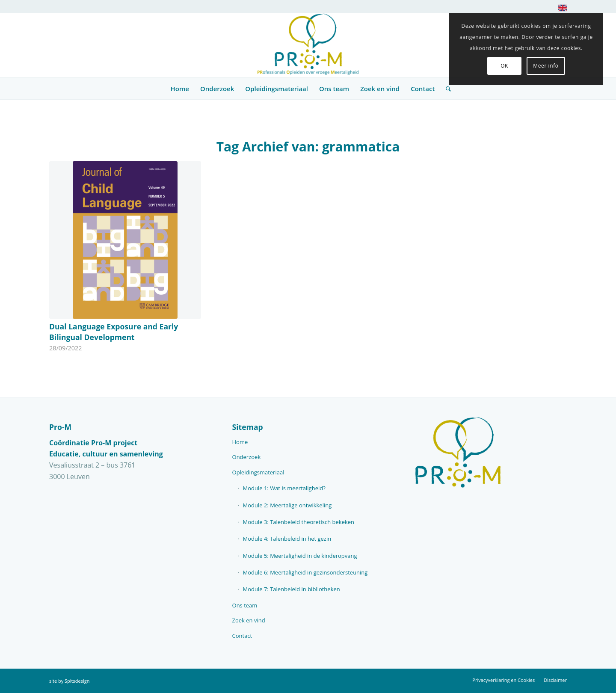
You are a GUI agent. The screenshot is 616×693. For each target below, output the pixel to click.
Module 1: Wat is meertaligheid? (284, 488)
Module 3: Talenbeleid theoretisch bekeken (299, 522)
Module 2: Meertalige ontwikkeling (287, 505)
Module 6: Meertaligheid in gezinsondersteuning (305, 572)
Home (240, 442)
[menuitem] (560, 10)
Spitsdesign (77, 681)
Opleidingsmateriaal (258, 472)
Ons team (245, 605)
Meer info (546, 66)
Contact (242, 636)
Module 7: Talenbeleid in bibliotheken (292, 589)
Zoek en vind (249, 620)
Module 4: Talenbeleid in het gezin (287, 539)
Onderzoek (247, 457)
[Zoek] (446, 89)
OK (504, 66)
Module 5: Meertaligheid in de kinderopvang (300, 556)
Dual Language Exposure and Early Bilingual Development (114, 332)
